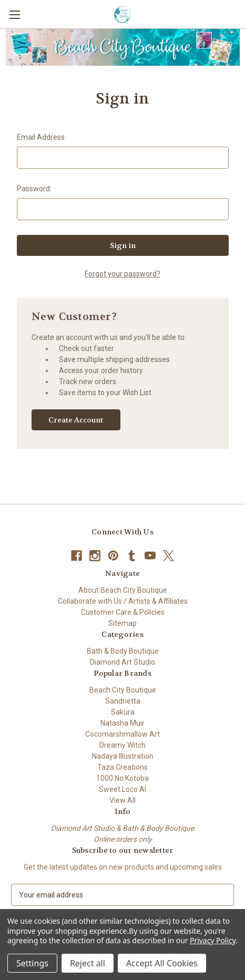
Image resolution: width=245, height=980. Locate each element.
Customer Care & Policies (123, 612)
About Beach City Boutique (123, 590)
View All (122, 800)
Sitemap (122, 623)
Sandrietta (123, 701)
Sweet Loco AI (122, 789)
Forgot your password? (122, 274)
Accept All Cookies (162, 963)
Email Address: (42, 137)
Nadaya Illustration (123, 756)
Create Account (76, 420)
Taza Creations (122, 767)
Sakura (123, 712)
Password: (34, 189)
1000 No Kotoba (122, 778)
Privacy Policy (213, 940)
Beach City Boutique (123, 690)
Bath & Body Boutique (123, 651)
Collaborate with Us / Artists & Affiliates (123, 601)
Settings (32, 963)
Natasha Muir (122, 723)
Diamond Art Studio (122, 662)
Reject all (88, 963)
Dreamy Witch (122, 745)
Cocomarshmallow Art (122, 734)
